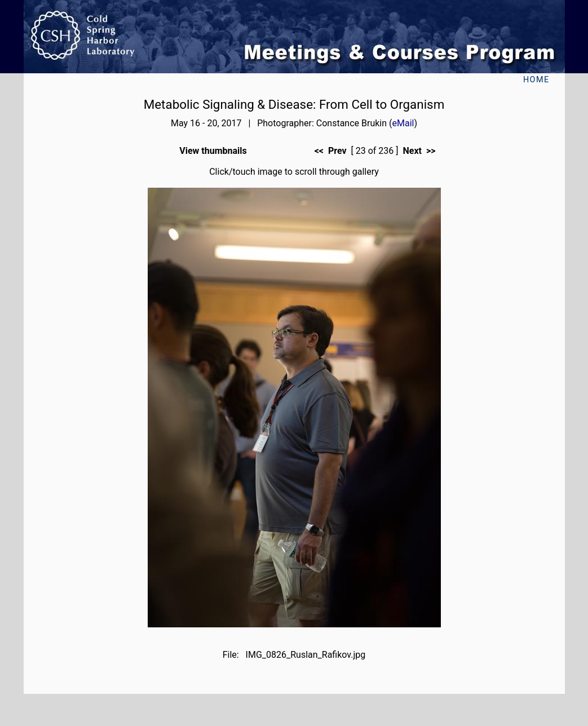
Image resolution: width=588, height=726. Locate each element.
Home (536, 80)
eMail (403, 123)
